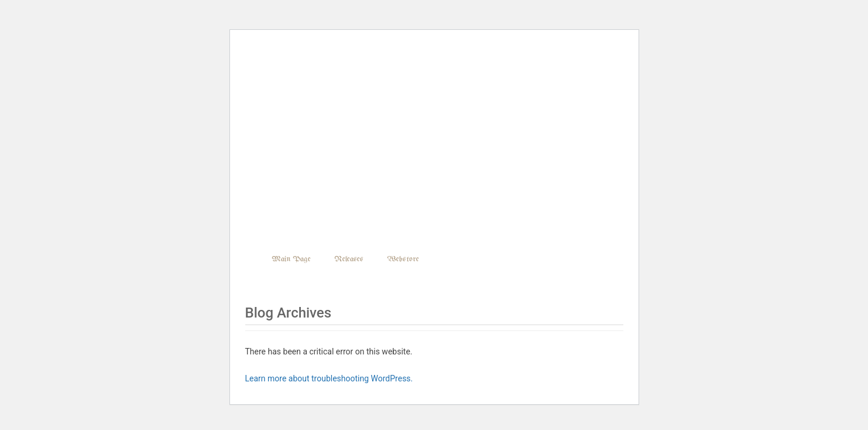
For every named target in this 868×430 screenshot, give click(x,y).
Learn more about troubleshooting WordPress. (329, 378)
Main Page (291, 259)
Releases (349, 259)
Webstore (403, 259)
